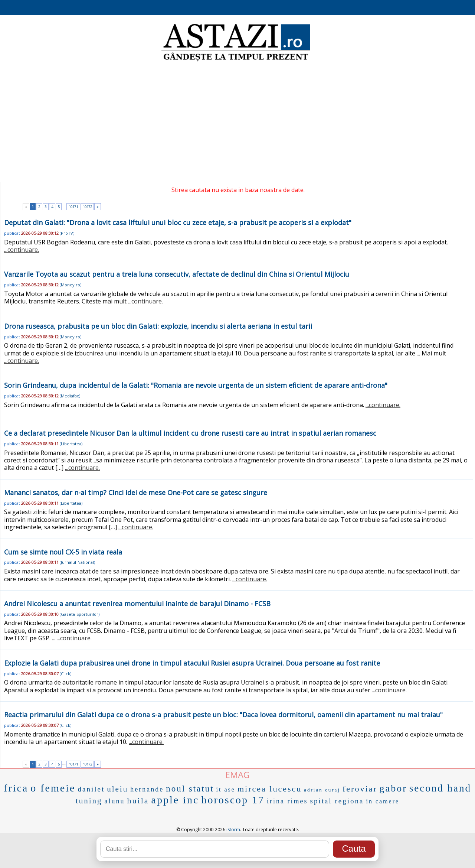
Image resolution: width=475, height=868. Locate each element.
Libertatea (71, 444)
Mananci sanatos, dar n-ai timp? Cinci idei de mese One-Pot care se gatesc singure (136, 492)
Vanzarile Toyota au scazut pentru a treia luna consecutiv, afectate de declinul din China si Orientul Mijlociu (177, 274)
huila (138, 801)
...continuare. (22, 250)
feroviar (360, 789)
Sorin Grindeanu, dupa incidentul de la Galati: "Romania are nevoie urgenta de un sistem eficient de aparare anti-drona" (196, 385)
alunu (115, 801)
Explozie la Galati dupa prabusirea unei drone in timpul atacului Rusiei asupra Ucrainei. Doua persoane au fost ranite (192, 663)
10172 (87, 207)
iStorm (233, 830)
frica (16, 788)
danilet (91, 789)
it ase (226, 789)
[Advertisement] (237, 123)
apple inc (175, 800)
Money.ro (71, 285)
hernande (147, 789)
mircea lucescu (270, 789)
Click (65, 674)
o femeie (53, 788)
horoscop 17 (233, 800)
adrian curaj (322, 790)
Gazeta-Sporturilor (80, 614)
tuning (89, 801)
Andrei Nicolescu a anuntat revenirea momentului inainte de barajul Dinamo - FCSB (137, 604)
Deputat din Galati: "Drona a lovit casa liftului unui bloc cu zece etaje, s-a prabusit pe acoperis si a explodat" (178, 222)
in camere (383, 801)
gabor (393, 788)
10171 (73, 207)
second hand (440, 788)
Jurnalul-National (77, 562)
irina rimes (287, 801)
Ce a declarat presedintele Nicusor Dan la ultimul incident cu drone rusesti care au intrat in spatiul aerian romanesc (190, 433)
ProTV (67, 233)
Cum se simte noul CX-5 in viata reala (63, 552)
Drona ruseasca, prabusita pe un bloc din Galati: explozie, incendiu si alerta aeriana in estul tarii (158, 326)
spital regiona (337, 801)
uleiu (117, 789)
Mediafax (70, 396)
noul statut (190, 789)
